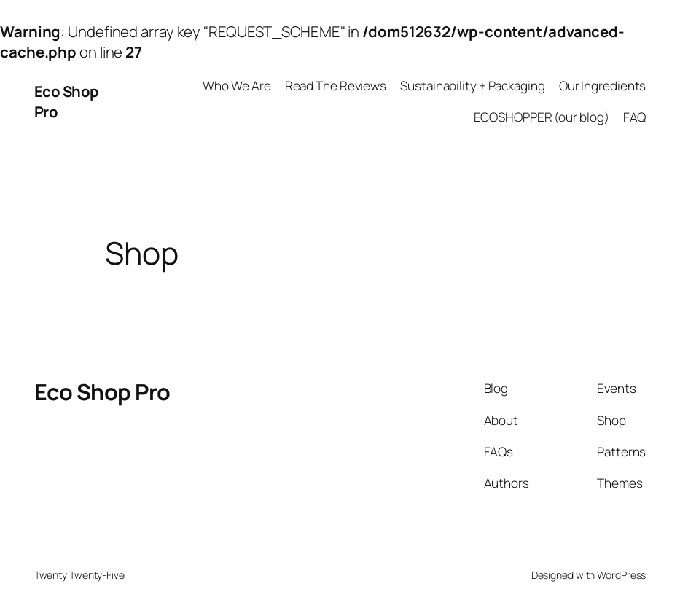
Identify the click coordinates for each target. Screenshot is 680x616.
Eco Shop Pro (102, 392)
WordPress (621, 575)
